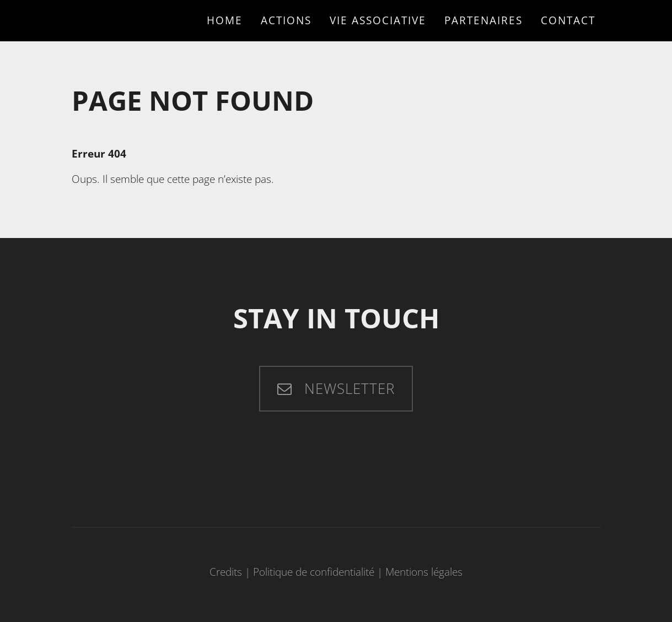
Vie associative (378, 20)
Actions (286, 20)
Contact (568, 20)
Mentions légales (424, 572)
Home (225, 20)
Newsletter (347, 388)
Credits (226, 572)
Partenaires (483, 20)
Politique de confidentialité (314, 572)
